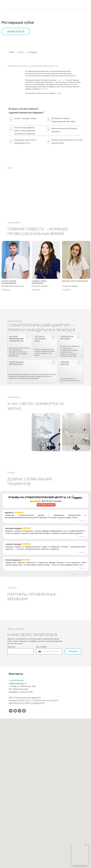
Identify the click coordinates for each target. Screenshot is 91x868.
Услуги (21, 52)
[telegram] (20, 711)
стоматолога (61, 80)
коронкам (44, 89)
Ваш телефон (41, 647)
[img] (19, 5)
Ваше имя (11, 647)
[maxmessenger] (24, 711)
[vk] (11, 711)
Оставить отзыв (46, 505)
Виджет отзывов (80, 574)
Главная (11, 52)
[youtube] (15, 711)
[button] (6, 290)
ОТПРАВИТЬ (73, 651)
